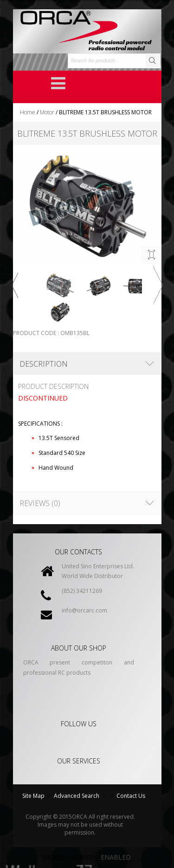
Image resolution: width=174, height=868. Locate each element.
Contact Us (131, 796)
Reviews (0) (40, 503)
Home (28, 112)
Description (44, 364)
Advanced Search (77, 796)
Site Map (33, 796)
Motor (47, 112)
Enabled (116, 857)
